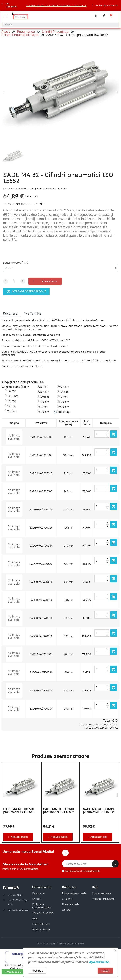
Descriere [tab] (10, 314)
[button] (5, 16)
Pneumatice (26, 32)
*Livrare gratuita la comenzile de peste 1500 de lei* (56, 6)
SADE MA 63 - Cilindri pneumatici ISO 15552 (98, 811)
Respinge (37, 971)
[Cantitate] (14, 282)
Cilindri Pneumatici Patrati (20, 35)
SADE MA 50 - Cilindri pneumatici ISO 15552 (59, 811)
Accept (105, 971)
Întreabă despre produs (26, 292)
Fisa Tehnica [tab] (33, 314)
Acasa (6, 32)
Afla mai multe (99, 962)
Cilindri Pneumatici (55, 32)
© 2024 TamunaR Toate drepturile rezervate (60, 944)
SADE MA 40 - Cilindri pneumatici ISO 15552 (19, 811)
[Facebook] (65, 853)
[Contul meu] (96, 16)
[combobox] (60, 25)
